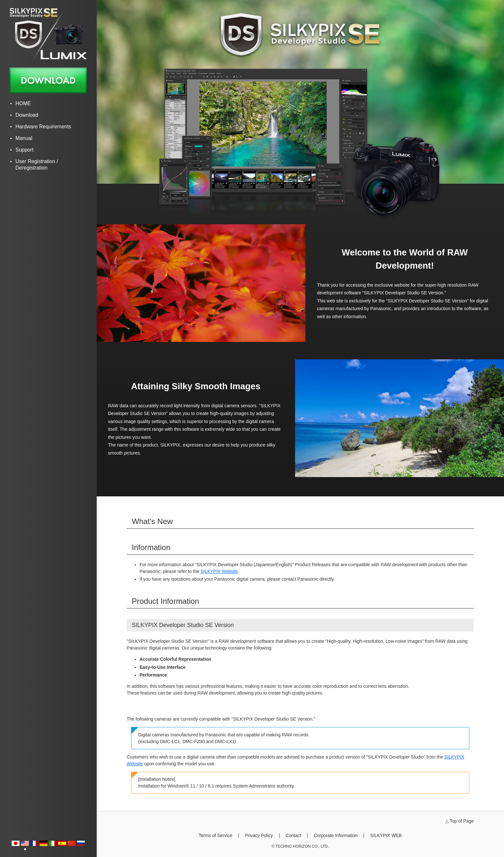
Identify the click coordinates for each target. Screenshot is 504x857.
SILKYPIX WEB (386, 835)
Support (24, 150)
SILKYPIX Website (219, 571)
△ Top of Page (459, 821)
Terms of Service (215, 835)
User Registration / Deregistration (37, 165)
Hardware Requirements (43, 127)
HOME (23, 103)
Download (27, 115)
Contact (293, 835)
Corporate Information (336, 835)
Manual (24, 138)
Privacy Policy (259, 835)
